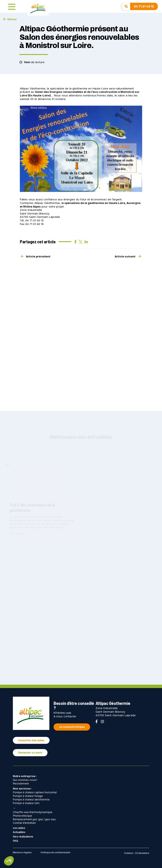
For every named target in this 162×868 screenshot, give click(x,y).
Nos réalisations (23, 837)
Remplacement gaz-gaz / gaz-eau (34, 819)
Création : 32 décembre (137, 853)
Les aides (19, 828)
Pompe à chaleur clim (26, 803)
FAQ (16, 841)
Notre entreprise (25, 776)
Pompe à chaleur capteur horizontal (35, 792)
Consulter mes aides (31, 740)
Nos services (22, 789)
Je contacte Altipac (72, 727)
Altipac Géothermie (47, 203)
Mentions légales (22, 852)
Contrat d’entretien (24, 823)
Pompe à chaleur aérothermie (31, 799)
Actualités (19, 832)
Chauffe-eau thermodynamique (33, 812)
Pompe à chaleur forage (28, 796)
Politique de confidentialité (55, 852)
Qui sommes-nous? (25, 780)
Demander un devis (30, 752)
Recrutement (21, 783)
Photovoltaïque (22, 816)
